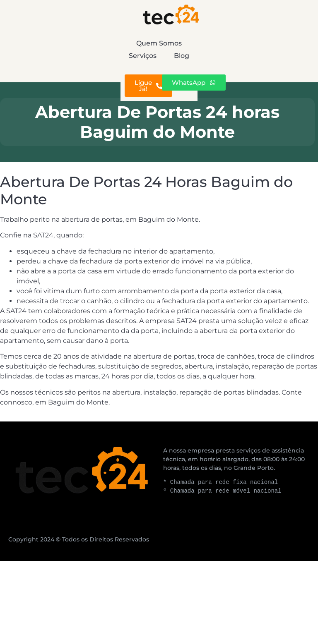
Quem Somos (61, 43)
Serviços (174, 43)
